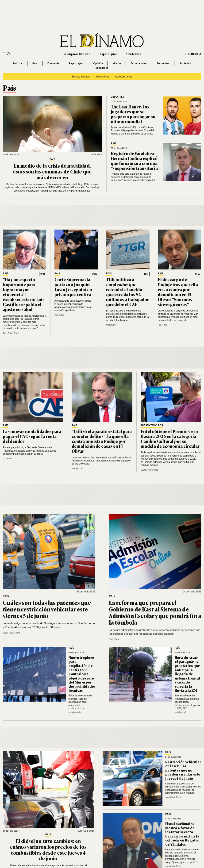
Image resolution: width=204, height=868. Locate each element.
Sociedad (185, 63)
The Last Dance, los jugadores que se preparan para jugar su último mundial (133, 114)
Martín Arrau (103, 77)
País (35, 63)
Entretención (139, 63)
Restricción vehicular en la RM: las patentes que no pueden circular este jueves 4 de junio (183, 770)
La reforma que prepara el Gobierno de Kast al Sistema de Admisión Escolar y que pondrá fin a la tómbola (155, 612)
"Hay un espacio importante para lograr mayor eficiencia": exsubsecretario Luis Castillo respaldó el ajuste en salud (24, 294)
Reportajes (76, 63)
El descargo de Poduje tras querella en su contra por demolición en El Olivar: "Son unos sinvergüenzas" (178, 292)
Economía (53, 63)
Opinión (98, 63)
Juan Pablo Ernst (11, 333)
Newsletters (133, 54)
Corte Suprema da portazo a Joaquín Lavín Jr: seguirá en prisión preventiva (73, 287)
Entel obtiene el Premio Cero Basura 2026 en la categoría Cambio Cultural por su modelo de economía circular (170, 439)
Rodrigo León (78, 469)
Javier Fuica (96, 154)
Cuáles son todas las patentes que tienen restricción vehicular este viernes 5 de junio (47, 609)
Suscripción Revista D (77, 54)
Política (17, 63)
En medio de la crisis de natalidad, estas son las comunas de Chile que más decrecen (52, 171)
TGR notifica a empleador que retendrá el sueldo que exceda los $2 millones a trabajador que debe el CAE (127, 292)
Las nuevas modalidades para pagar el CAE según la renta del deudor (32, 436)
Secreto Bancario (81, 77)
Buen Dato (102, 68)
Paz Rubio (59, 315)
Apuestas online (124, 77)
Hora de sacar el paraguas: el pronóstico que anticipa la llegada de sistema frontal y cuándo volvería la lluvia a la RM (187, 674)
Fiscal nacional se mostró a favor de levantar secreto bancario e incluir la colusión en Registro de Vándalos (182, 834)
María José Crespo (149, 470)
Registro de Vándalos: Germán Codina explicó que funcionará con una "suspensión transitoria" (135, 161)
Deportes (163, 63)
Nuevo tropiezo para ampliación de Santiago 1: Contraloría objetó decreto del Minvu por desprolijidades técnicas (82, 674)
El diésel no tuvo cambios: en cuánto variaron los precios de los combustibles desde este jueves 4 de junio (48, 849)
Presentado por (152, 426)
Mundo (117, 63)
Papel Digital (108, 54)
